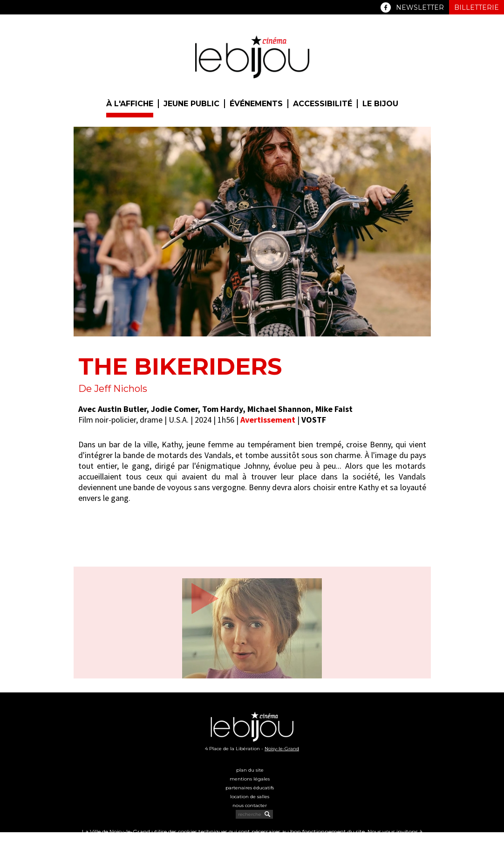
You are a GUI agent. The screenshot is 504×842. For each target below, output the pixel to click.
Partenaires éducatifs (250, 788)
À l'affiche (130, 104)
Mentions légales (250, 779)
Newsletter (420, 7)
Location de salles (250, 797)
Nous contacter (250, 805)
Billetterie (477, 7)
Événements (256, 104)
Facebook (386, 7)
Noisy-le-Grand (282, 749)
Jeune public (191, 104)
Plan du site (250, 770)
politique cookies (238, 839)
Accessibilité (323, 104)
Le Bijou (380, 104)
